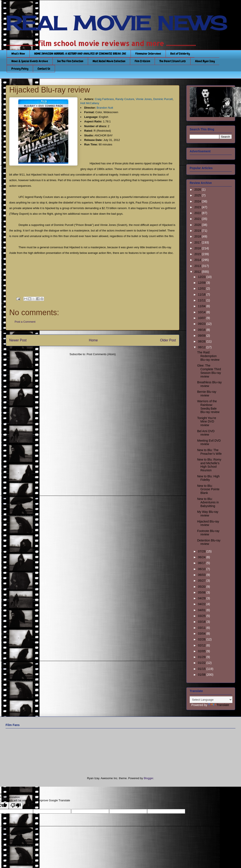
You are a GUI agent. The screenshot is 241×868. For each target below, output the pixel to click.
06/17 (202, 563)
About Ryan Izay (205, 61)
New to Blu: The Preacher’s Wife (209, 452)
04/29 (202, 598)
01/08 (202, 675)
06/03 (202, 575)
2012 (198, 272)
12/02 (202, 288)
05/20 (202, 587)
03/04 (202, 634)
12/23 (202, 277)
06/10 (202, 569)
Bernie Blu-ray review (207, 394)
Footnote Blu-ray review (208, 533)
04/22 (202, 604)
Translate (219, 705)
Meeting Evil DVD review (209, 442)
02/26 (202, 639)
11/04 (202, 306)
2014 (198, 260)
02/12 (202, 645)
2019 (198, 231)
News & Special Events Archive (30, 61)
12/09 (202, 283)
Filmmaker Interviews (148, 54)
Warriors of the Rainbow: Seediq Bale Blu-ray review (208, 407)
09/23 (202, 324)
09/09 (202, 336)
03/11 (202, 628)
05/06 (202, 592)
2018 (198, 236)
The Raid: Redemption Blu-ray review (208, 356)
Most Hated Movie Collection (109, 61)
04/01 (202, 610)
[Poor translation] (16, 806)
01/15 (202, 669)
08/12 (202, 347)
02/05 (202, 651)
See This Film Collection (70, 61)
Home (93, 340)
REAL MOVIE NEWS (116, 23)
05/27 (202, 581)
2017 (198, 242)
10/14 (202, 312)
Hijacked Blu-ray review (208, 523)
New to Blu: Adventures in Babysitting (208, 503)
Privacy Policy (20, 69)
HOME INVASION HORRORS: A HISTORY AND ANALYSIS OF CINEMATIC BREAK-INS (80, 54)
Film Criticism (142, 61)
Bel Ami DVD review (206, 433)
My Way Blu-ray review (208, 514)
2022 (198, 213)
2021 (198, 219)
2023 (198, 207)
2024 (198, 201)
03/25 (202, 616)
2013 (198, 266)
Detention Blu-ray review (209, 542)
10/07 (202, 318)
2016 (198, 248)
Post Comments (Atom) (101, 354)
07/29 (202, 551)
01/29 (202, 657)
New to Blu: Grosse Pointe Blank (208, 489)
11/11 (202, 300)
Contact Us (44, 69)
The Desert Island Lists (173, 61)
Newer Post (18, 340)
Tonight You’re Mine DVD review (207, 422)
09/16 (202, 330)
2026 (198, 190)
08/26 (202, 341)
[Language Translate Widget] (211, 700)
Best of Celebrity (180, 54)
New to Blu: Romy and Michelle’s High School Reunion (209, 465)
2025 (198, 195)
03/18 (202, 622)
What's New (18, 54)
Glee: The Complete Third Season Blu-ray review (209, 371)
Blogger (148, 778)
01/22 (202, 663)
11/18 (202, 294)
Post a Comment (25, 322)
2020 (198, 225)
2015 (198, 254)
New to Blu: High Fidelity (208, 478)
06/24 (202, 557)
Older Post (168, 340)
